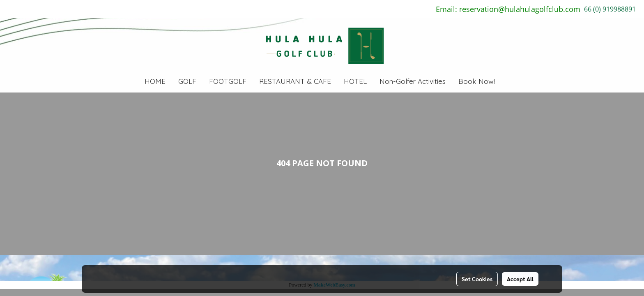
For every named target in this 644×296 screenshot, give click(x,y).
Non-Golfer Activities (413, 81)
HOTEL (355, 81)
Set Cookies (477, 279)
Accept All (520, 279)
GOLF (187, 81)
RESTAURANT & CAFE (295, 81)
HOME (155, 81)
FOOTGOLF (228, 81)
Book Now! (477, 81)
